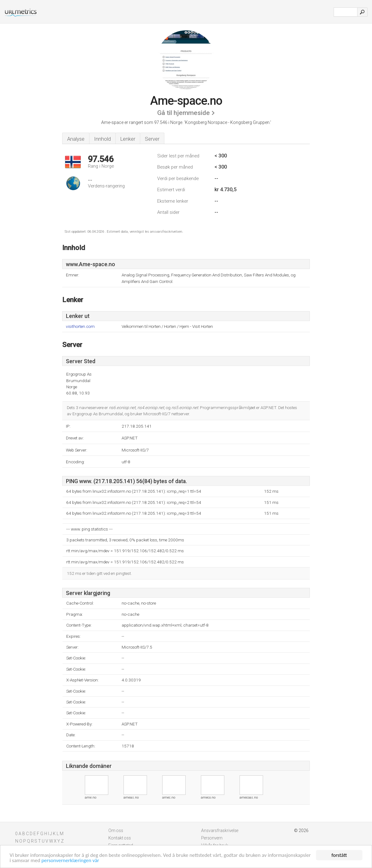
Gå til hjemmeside (184, 113)
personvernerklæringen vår (70, 861)
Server (152, 139)
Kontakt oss (120, 838)
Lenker (128, 139)
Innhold (102, 139)
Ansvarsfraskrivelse (220, 831)
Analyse (76, 139)
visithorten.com (80, 326)
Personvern (212, 838)
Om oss (116, 831)
